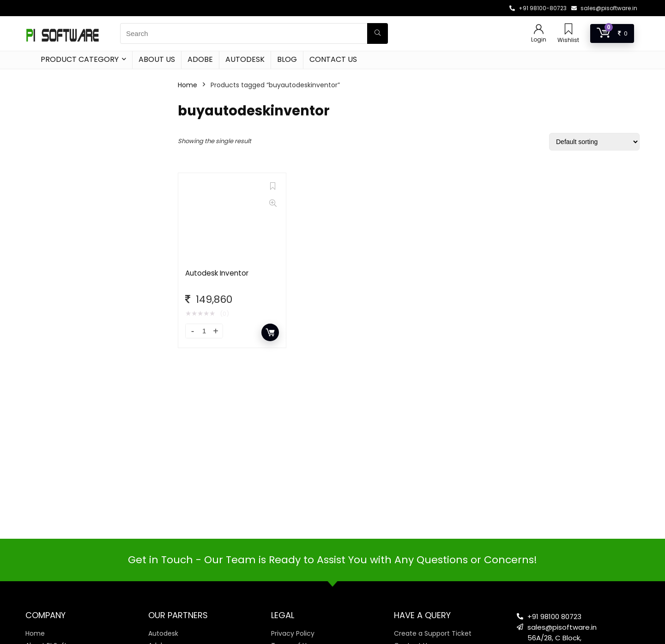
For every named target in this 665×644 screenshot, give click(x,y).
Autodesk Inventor (217, 273)
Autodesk (245, 59)
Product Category (80, 59)
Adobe (200, 59)
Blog (287, 59)
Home (187, 85)
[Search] (378, 33)
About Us (157, 59)
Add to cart (270, 332)
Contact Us (333, 59)
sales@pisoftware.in (609, 8)
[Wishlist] (568, 30)
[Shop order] (594, 142)
